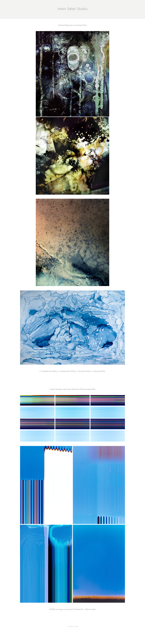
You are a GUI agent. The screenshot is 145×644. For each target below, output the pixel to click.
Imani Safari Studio (73, 9)
